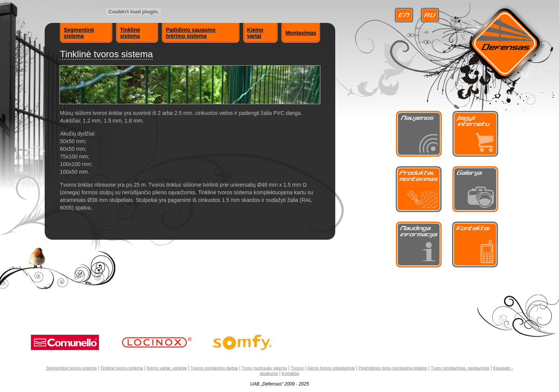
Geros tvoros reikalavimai (331, 368)
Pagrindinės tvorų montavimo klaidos (393, 368)
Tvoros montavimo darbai (214, 368)
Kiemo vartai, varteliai (167, 368)
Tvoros (297, 368)
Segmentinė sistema (79, 33)
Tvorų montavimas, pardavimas (460, 368)
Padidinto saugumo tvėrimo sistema (191, 33)
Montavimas (301, 33)
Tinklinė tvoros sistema (122, 368)
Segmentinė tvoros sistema (71, 368)
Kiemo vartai (255, 33)
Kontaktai (291, 373)
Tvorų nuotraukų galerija (264, 368)
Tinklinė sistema (130, 33)
